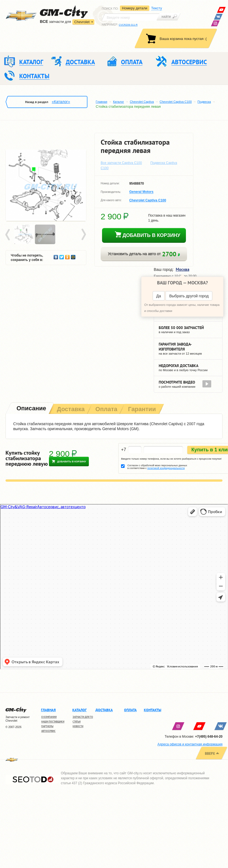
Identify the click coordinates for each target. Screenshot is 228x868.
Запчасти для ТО (83, 717)
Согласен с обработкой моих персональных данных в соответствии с (157, 467)
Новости (78, 726)
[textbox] (131, 17)
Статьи (77, 722)
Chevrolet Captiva (142, 102)
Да (159, 296)
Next (83, 235)
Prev (9, 235)
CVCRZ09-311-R (128, 25)
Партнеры (47, 726)
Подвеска (204, 102)
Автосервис (48, 731)
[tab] (31, 409)
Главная (101, 102)
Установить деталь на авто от (144, 254)
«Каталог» (61, 102)
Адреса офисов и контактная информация (190, 744)
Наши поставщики (53, 722)
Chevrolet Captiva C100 (176, 102)
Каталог (119, 102)
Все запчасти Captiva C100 (121, 163)
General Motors (141, 192)
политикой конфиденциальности (166, 468)
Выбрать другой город (189, 296)
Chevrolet (82, 22)
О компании (49, 717)
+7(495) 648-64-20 (209, 737)
